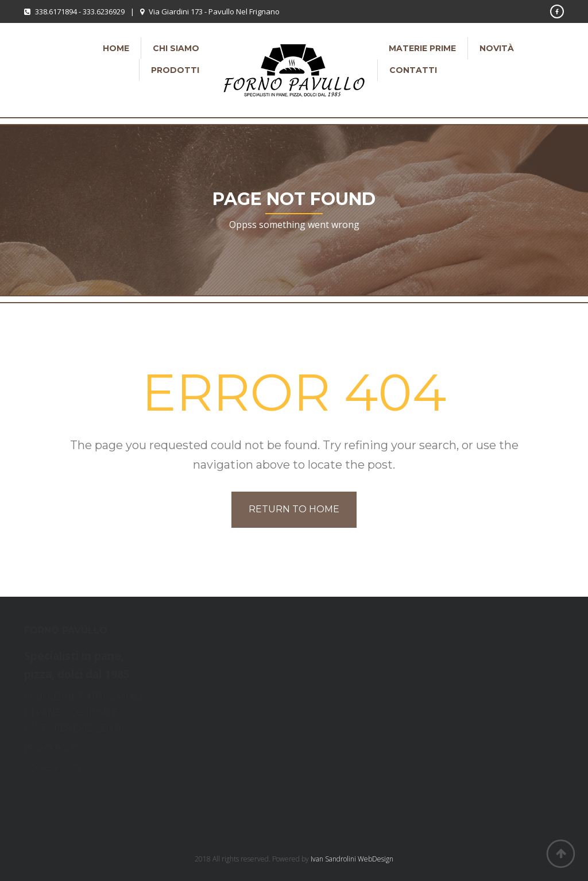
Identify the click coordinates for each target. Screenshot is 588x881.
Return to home (294, 509)
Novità (497, 48)
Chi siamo (176, 48)
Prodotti (175, 70)
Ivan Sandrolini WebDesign (352, 859)
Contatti (413, 70)
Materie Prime (422, 48)
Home (116, 48)
